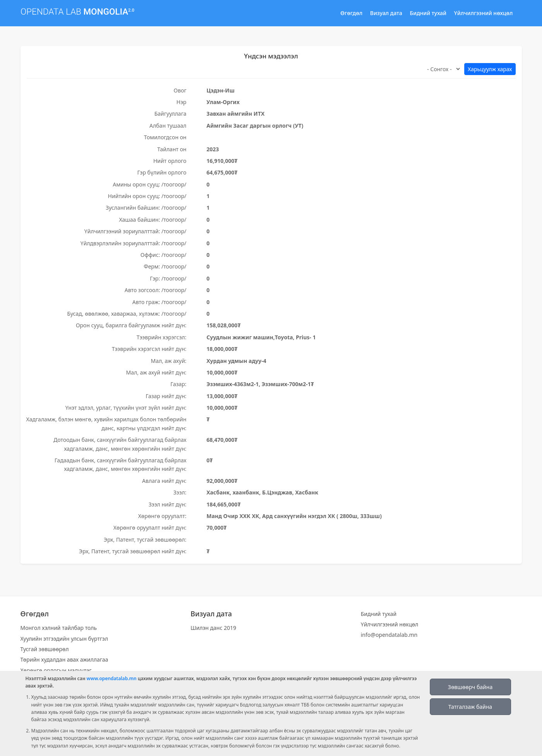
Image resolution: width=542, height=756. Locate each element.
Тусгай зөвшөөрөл (45, 649)
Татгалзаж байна (470, 707)
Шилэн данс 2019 (214, 628)
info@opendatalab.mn (389, 635)
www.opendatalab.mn (112, 678)
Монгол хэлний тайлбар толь (59, 628)
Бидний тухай (428, 13)
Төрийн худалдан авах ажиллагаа (64, 659)
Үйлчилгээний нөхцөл (484, 13)
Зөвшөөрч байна (470, 687)
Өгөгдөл (351, 13)
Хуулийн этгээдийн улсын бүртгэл (64, 639)
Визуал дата (386, 13)
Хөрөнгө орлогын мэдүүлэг (56, 670)
